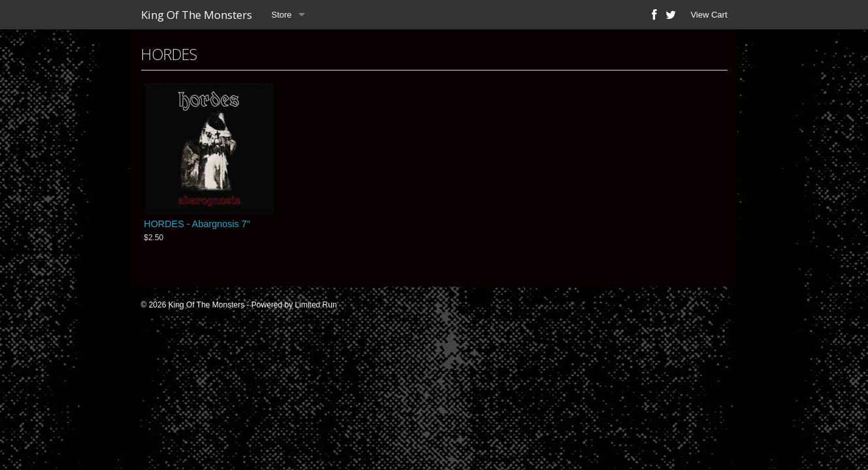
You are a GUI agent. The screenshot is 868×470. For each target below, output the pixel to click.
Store (282, 15)
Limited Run (316, 305)
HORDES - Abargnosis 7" (197, 224)
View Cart (709, 15)
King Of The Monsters (197, 15)
